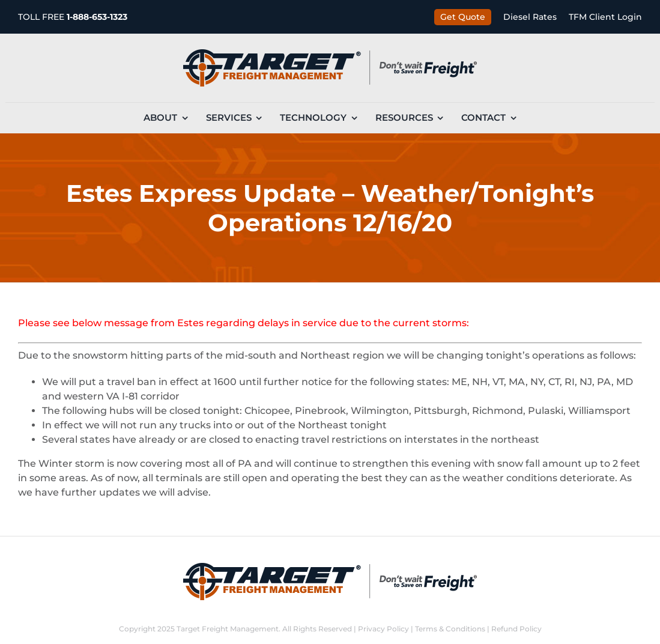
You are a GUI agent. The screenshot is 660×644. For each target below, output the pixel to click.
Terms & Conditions (450, 629)
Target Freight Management (228, 629)
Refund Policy (516, 629)
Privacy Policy (383, 629)
